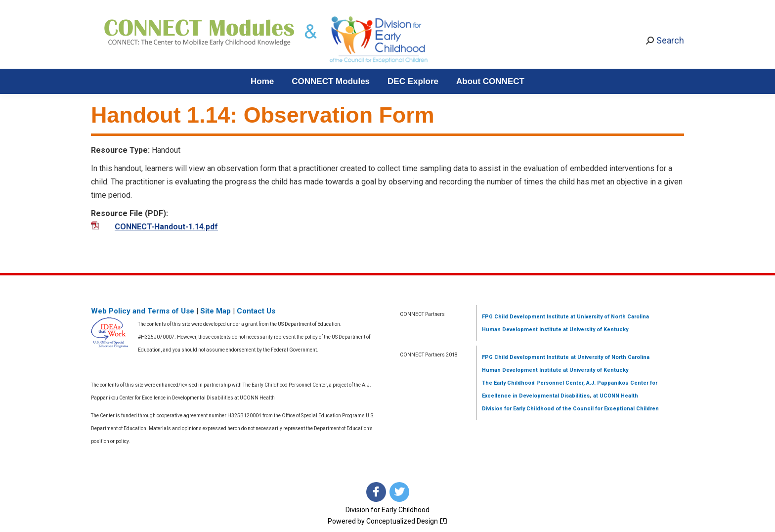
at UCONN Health (616, 396)
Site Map (215, 311)
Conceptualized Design (407, 521)
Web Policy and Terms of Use (143, 311)
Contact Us (256, 311)
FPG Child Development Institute (525, 317)
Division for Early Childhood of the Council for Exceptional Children (570, 409)
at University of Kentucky (595, 330)
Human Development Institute (522, 330)
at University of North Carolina (609, 317)
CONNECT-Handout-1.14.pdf (166, 227)
